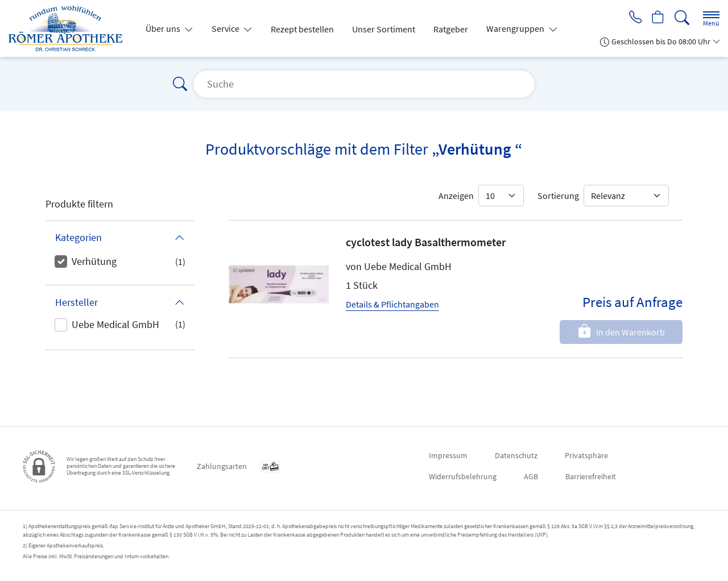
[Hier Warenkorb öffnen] (657, 18)
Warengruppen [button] (516, 28)
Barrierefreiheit (591, 476)
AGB (531, 476)
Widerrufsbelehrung (463, 476)
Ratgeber (451, 29)
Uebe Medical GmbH (115, 324)
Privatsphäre (586, 455)
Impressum (448, 455)
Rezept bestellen (302, 29)
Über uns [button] (164, 28)
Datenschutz (516, 455)
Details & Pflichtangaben (392, 304)
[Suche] (682, 18)
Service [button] (226, 28)
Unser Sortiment (384, 29)
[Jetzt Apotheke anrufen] (632, 18)
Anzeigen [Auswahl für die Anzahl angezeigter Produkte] (456, 196)
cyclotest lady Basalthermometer (426, 242)
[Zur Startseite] (70, 28)
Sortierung (558, 196)
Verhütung (94, 261)
